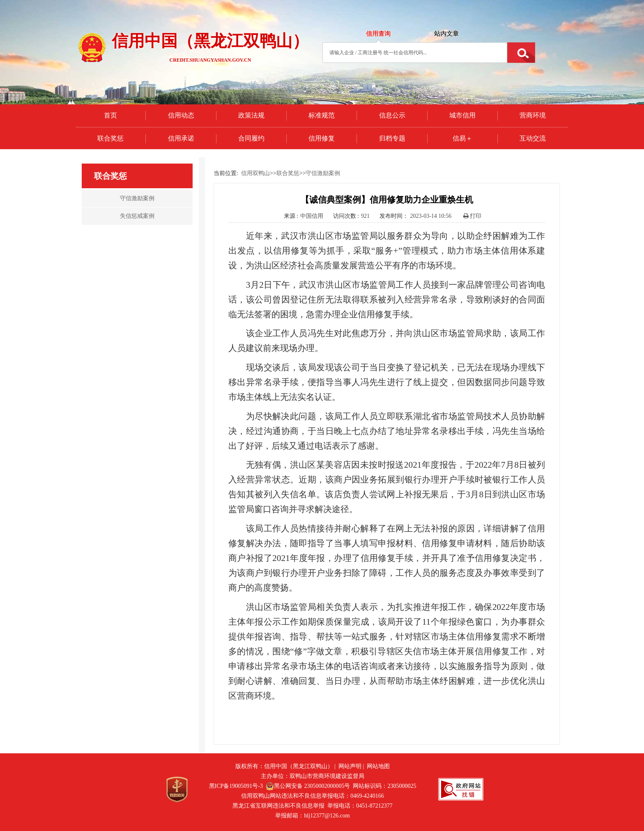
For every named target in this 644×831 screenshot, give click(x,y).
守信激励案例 (323, 173)
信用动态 (181, 115)
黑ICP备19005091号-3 (236, 786)
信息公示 (392, 115)
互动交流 (533, 138)
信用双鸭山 (255, 173)
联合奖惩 (110, 138)
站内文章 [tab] (446, 34)
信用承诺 (181, 138)
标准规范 (322, 115)
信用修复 (322, 138)
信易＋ (462, 138)
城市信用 (462, 115)
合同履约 (251, 138)
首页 (110, 115)
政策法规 (251, 115)
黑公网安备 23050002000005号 (308, 786)
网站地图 (378, 766)
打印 (473, 216)
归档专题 (392, 138)
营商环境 (533, 115)
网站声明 (350, 766)
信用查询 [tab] (378, 34)
